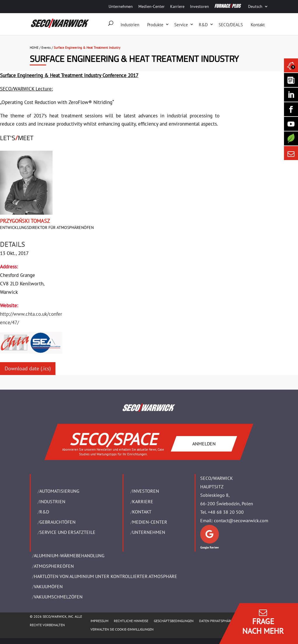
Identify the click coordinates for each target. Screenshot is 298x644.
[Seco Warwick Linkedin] (291, 95)
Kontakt (258, 25)
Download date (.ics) (28, 368)
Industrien (130, 25)
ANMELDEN (204, 444)
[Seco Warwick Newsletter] (291, 80)
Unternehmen (121, 6)
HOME (34, 48)
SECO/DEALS (231, 25)
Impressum (99, 621)
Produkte (155, 25)
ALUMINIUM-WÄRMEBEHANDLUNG (69, 556)
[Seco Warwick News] (291, 65)
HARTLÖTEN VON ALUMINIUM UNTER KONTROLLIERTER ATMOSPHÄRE (106, 576)
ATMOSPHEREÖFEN (54, 566)
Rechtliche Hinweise (131, 621)
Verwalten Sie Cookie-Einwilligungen (122, 629)
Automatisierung (59, 491)
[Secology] (291, 138)
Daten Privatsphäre (216, 621)
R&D (203, 25)
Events (46, 48)
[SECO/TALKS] (291, 124)
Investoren (199, 6)
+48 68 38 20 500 (226, 512)
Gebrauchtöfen (57, 522)
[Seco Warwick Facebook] (291, 109)
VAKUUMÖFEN (48, 586)
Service (181, 25)
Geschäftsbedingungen (174, 621)
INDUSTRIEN (52, 501)
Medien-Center (151, 6)
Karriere (177, 6)
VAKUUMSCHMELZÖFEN (58, 597)
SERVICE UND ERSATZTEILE (67, 532)
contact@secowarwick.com (241, 520)
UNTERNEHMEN (149, 532)
